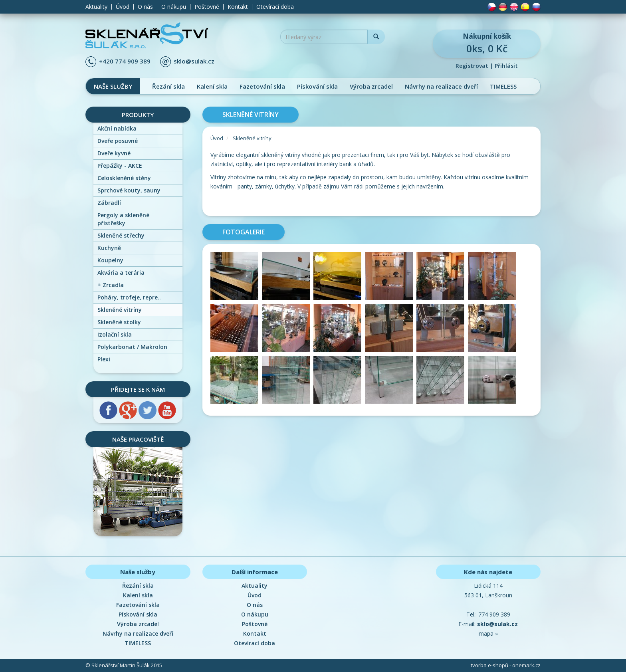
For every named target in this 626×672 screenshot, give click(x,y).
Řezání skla (168, 86)
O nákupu (174, 7)
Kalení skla (212, 86)
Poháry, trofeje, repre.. (129, 297)
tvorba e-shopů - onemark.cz (506, 665)
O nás (145, 7)
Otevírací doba (275, 7)
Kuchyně (109, 248)
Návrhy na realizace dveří (441, 86)
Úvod (123, 7)
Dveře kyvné (114, 153)
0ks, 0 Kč (487, 43)
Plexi (104, 359)
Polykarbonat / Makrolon (132, 347)
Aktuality (96, 7)
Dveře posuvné (118, 141)
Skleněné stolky (119, 322)
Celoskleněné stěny (124, 178)
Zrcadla (111, 285)
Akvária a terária (121, 273)
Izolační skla (115, 334)
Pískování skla (317, 86)
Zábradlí (109, 203)
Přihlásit (506, 66)
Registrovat (472, 66)
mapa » (488, 633)
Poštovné (207, 7)
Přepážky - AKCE (120, 166)
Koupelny (110, 260)
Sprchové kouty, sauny (129, 190)
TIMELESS (503, 86)
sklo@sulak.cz (194, 61)
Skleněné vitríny (120, 310)
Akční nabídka (117, 128)
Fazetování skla (262, 86)
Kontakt (238, 7)
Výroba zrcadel (371, 86)
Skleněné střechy (121, 235)
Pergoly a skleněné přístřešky (123, 219)
